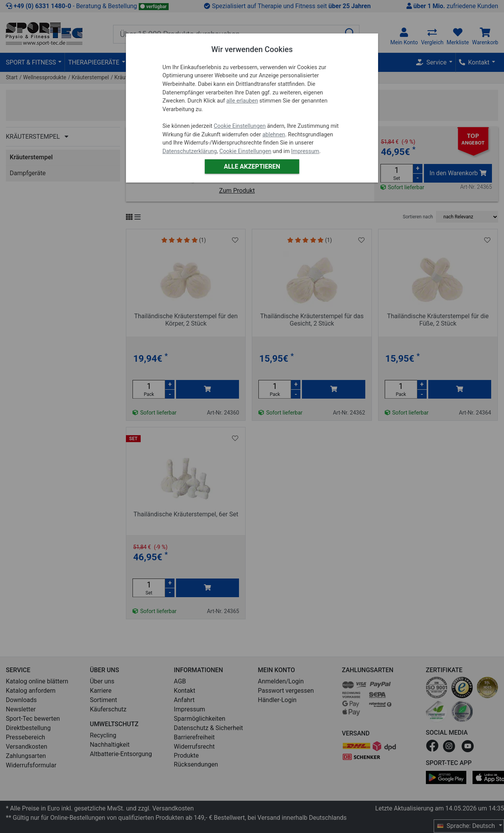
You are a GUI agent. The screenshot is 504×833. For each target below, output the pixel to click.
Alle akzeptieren (252, 166)
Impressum (305, 151)
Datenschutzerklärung (190, 151)
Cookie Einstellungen (240, 126)
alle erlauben (242, 101)
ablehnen (274, 135)
